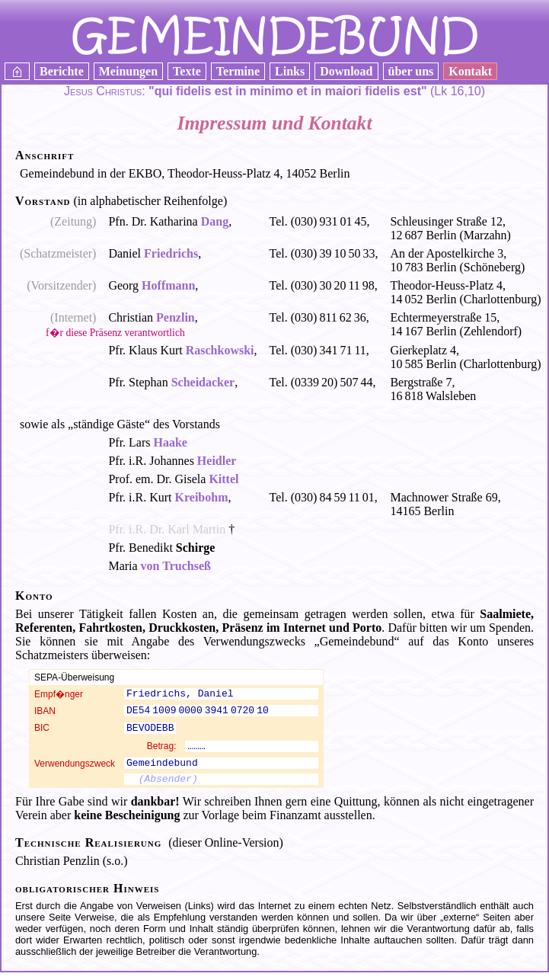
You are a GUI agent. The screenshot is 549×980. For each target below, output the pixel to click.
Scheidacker (203, 382)
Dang (215, 221)
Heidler (217, 461)
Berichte (62, 71)
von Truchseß (176, 566)
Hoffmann (168, 285)
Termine (238, 71)
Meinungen (128, 71)
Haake (171, 442)
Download (346, 71)
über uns (411, 71)
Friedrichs (171, 253)
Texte (187, 71)
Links (290, 71)
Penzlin (176, 317)
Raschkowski (220, 350)
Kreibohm (202, 497)
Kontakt (470, 71)
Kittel (223, 479)
